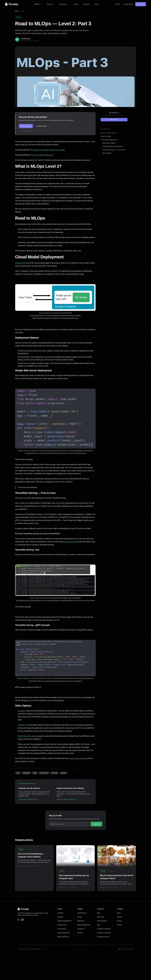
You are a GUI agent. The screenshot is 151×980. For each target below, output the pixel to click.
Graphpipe (22, 711)
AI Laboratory (62, 929)
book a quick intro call (78, 758)
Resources (64, 4)
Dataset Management (64, 921)
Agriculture (81, 921)
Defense (80, 933)
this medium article (70, 542)
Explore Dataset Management (67, 799)
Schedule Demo (42, 126)
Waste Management (84, 925)
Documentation (102, 921)
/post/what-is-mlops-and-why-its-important (49, 150)
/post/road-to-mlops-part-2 (43, 155)
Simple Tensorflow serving (27, 736)
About (97, 4)
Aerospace (81, 929)
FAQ (98, 925)
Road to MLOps (106, 136)
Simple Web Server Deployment (113, 146)
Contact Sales (128, 4)
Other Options (107, 153)
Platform (38, 4)
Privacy (119, 925)
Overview (60, 913)
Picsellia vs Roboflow (104, 929)
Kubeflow (21, 725)
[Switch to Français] (118, 4)
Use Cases (101, 917)
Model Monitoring (63, 937)
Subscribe (96, 824)
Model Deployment (63, 933)
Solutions (51, 4)
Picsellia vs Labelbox (104, 933)
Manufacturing (82, 913)
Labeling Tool (62, 925)
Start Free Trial (26, 126)
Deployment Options (109, 143)
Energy (79, 917)
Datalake (60, 917)
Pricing (76, 4)
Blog (17, 11)
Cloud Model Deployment (109, 140)
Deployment (20, 263)
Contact (119, 917)
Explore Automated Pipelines (29, 799)
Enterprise (86, 4)
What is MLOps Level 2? (109, 133)
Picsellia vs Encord (103, 937)
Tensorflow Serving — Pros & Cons (114, 150)
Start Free (141, 4)
